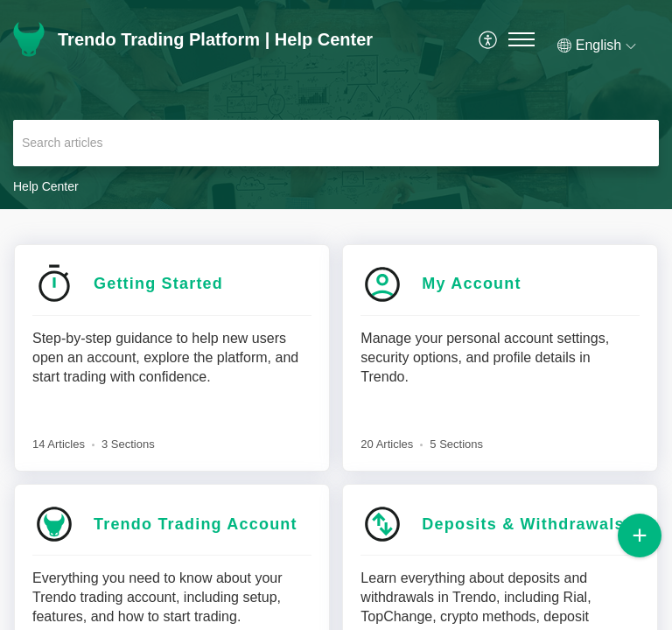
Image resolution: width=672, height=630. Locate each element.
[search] (336, 143)
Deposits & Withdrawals (523, 524)
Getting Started (158, 283)
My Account (471, 283)
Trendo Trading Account (196, 524)
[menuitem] (489, 39)
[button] (489, 39)
